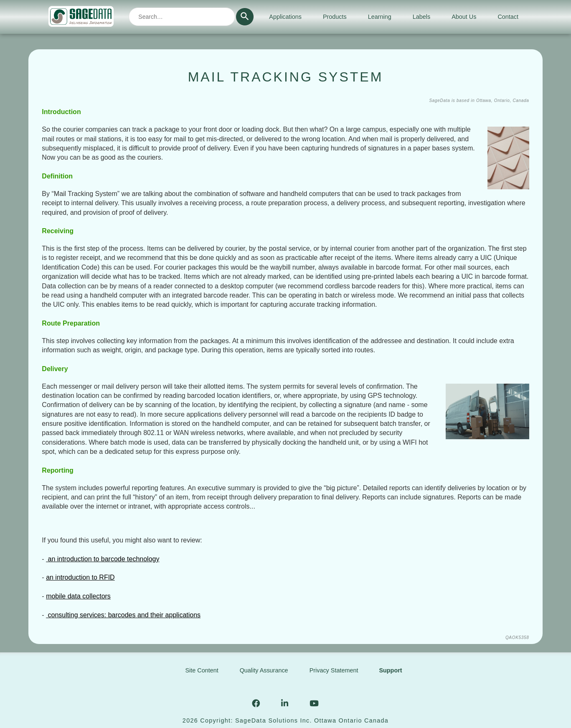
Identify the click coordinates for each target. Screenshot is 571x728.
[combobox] (182, 17)
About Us (464, 17)
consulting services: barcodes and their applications (123, 615)
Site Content (202, 670)
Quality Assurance (264, 670)
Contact (508, 17)
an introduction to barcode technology (103, 559)
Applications (285, 17)
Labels (421, 17)
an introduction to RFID (80, 577)
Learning (380, 17)
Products (335, 17)
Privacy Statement (334, 670)
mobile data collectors (78, 596)
